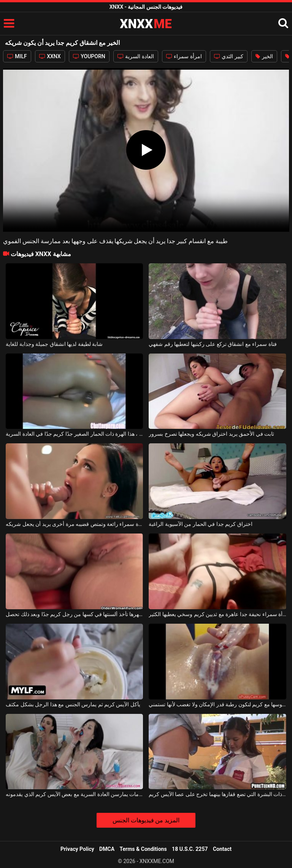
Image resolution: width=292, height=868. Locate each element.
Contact (222, 849)
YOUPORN (89, 56)
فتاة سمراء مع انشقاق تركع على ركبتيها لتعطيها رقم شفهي (213, 344)
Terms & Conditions (143, 849)
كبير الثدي (229, 56)
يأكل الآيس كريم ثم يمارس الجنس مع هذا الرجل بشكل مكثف (73, 704)
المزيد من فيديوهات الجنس (146, 820)
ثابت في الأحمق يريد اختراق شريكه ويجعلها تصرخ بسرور (211, 434)
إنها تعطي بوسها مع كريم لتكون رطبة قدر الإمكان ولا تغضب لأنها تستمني (217, 704)
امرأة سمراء (184, 56)
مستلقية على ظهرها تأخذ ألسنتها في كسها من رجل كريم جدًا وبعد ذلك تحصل (74, 614)
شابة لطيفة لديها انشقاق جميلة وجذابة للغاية (54, 344)
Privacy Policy (77, 849)
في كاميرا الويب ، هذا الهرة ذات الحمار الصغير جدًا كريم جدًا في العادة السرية (74, 434)
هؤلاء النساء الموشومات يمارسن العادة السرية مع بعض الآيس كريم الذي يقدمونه (74, 794)
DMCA (107, 849)
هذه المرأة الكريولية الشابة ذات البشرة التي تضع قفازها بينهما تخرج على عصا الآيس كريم (217, 794)
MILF (17, 56)
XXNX (50, 56)
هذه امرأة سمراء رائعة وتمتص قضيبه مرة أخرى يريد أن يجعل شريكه (74, 524)
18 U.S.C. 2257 (190, 849)
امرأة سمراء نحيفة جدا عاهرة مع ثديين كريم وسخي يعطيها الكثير (217, 614)
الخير (264, 56)
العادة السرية (136, 56)
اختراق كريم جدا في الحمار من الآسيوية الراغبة (200, 524)
